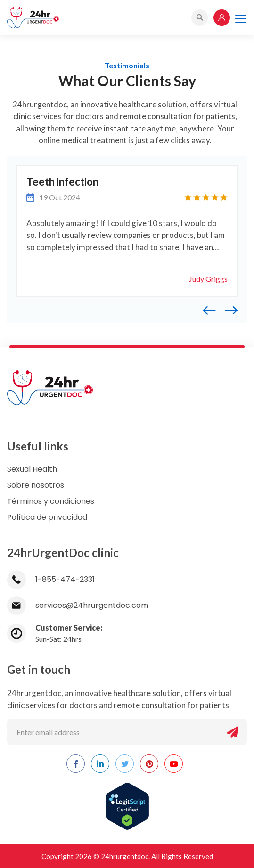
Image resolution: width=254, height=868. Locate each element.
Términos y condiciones (51, 501)
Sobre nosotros (36, 485)
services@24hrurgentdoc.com (78, 605)
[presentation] (214, 309)
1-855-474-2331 (51, 579)
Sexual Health (32, 469)
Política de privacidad (47, 517)
